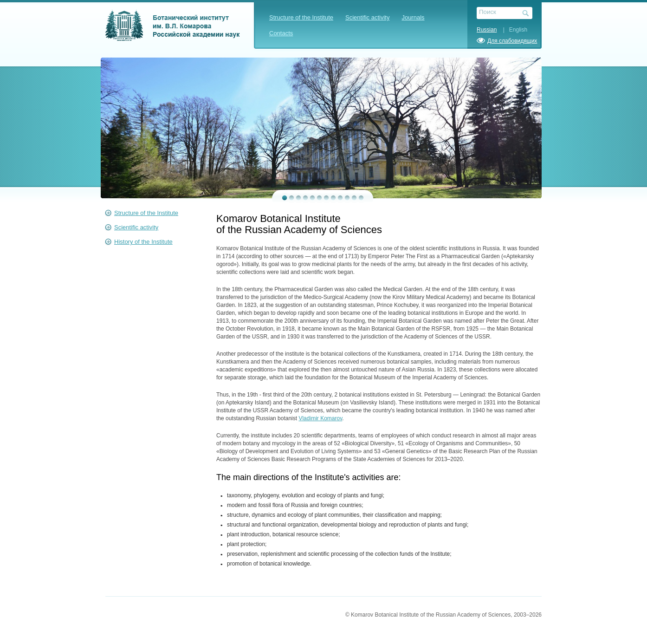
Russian (487, 30)
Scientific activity (367, 17)
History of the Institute (143, 242)
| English (513, 30)
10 (347, 198)
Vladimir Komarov (320, 418)
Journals (413, 17)
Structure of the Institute (301, 17)
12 (361, 198)
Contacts (281, 33)
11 (354, 198)
